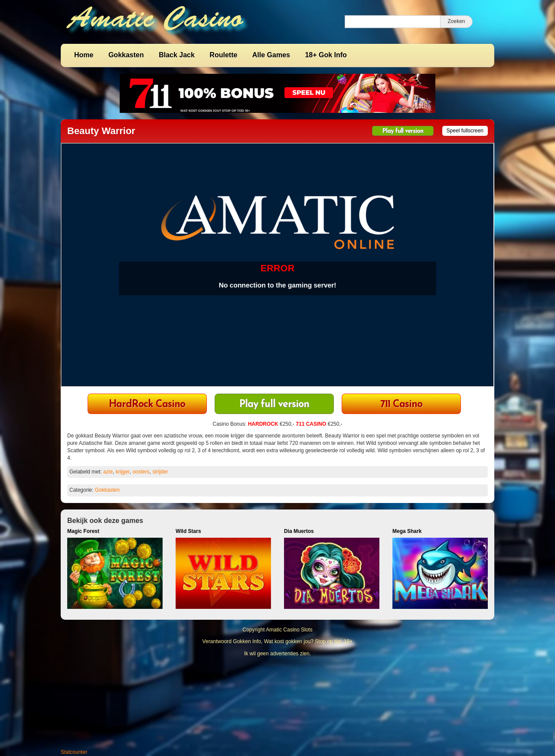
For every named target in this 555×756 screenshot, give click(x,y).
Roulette (223, 55)
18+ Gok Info (326, 55)
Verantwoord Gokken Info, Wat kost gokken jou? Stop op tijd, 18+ (278, 641)
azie (108, 472)
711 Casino (401, 405)
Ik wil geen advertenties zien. (277, 654)
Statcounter (74, 752)
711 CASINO (311, 424)
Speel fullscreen (465, 131)
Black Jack (177, 55)
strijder (160, 472)
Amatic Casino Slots (289, 630)
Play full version (403, 131)
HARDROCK (263, 424)
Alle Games (271, 55)
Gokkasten (126, 55)
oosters (141, 472)
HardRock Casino (147, 405)
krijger (123, 472)
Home (84, 55)
